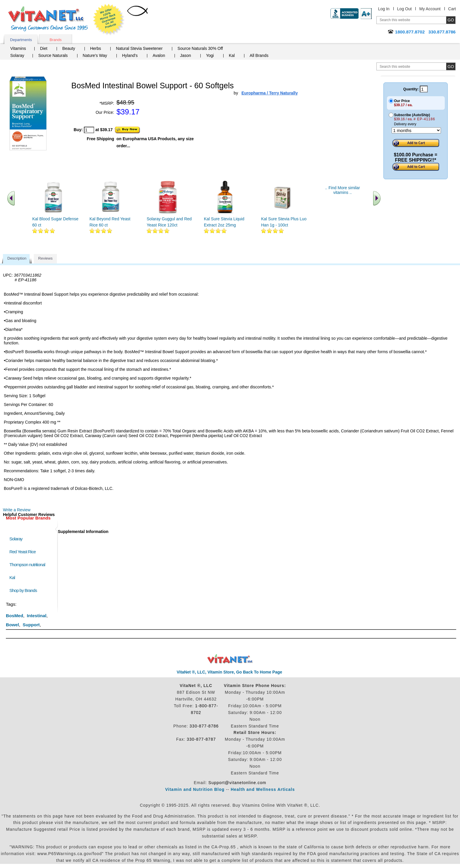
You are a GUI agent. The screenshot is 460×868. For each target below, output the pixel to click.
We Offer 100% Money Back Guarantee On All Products (109, 20)
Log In (384, 9)
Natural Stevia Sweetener (139, 48)
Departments (21, 40)
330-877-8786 (204, 726)
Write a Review (17, 510)
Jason (186, 55)
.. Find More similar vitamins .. (343, 190)
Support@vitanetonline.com (237, 783)
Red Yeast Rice (23, 552)
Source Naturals (53, 55)
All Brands (259, 55)
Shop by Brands (24, 590)
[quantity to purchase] (89, 130)
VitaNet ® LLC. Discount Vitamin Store (230, 659)
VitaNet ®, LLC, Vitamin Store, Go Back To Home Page (229, 672)
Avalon (159, 55)
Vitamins (18, 48)
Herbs (95, 48)
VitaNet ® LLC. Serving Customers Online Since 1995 (48, 19)
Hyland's (130, 55)
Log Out (405, 9)
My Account (430, 9)
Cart (452, 9)
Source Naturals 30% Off (200, 48)
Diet (44, 48)
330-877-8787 (201, 739)
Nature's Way (95, 55)
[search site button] (451, 66)
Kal (232, 55)
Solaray (17, 55)
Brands (56, 40)
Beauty (69, 48)
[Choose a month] (416, 130)
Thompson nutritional (27, 565)
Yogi (210, 55)
